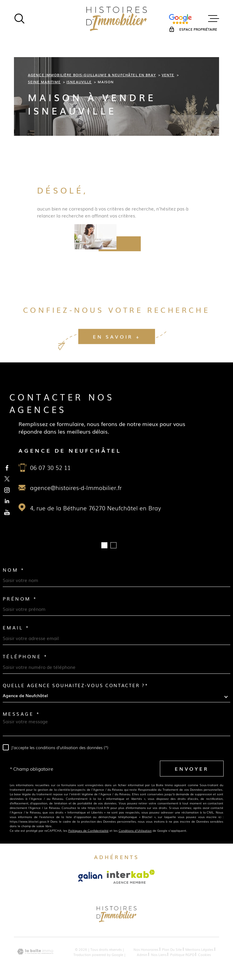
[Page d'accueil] (116, 19)
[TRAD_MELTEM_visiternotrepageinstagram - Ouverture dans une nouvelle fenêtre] (7, 490)
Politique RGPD (182, 954)
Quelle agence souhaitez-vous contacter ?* (76, 685)
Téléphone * (25, 656)
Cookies (204, 954)
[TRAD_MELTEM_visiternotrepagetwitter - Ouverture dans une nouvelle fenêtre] (7, 479)
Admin (142, 954)
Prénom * (20, 599)
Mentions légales (199, 949)
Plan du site (172, 949)
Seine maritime (44, 82)
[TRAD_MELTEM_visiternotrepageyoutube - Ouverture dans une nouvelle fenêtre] (7, 512)
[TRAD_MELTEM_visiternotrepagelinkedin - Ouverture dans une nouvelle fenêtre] (7, 501)
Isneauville (79, 82)
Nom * (14, 570)
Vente (168, 75)
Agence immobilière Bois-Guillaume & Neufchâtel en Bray (92, 75)
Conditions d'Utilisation (135, 830)
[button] (104, 545)
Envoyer (192, 769)
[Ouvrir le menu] (214, 19)
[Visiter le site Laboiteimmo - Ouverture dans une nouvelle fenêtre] (35, 952)
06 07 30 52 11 (50, 468)
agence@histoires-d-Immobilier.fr (76, 488)
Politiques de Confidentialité (88, 830)
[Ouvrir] (19, 19)
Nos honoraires (146, 949)
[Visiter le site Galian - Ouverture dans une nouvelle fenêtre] (90, 877)
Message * (22, 714)
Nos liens (159, 954)
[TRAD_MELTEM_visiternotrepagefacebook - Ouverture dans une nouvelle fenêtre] (7, 468)
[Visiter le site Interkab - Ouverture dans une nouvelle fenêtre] (131, 877)
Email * (16, 627)
